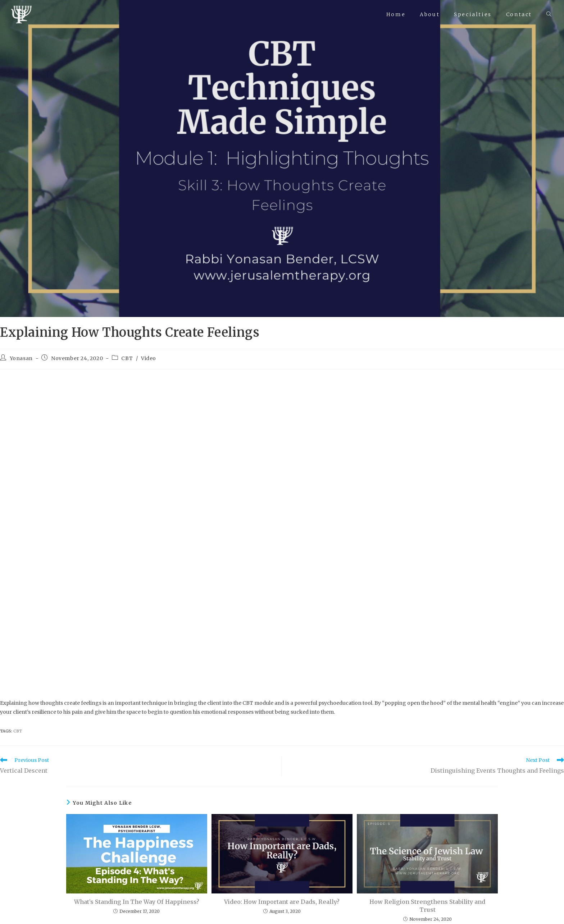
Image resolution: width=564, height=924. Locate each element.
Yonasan (21, 358)
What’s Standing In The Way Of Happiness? (137, 902)
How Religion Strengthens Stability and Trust (427, 906)
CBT (127, 358)
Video (149, 358)
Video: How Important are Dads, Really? (282, 902)
